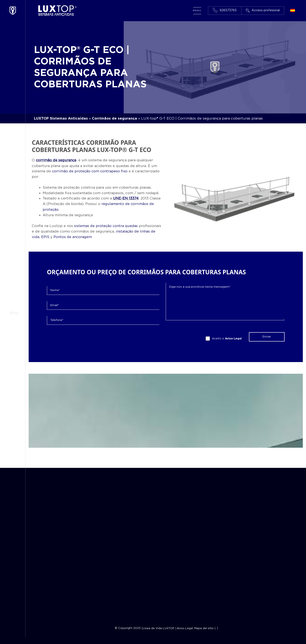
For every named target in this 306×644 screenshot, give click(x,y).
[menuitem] (293, 11)
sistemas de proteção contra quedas (107, 225)
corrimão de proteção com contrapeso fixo (91, 171)
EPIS (46, 236)
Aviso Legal (233, 337)
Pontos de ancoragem (74, 236)
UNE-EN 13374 (126, 198)
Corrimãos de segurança (115, 118)
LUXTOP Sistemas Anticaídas (61, 118)
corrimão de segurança (56, 160)
